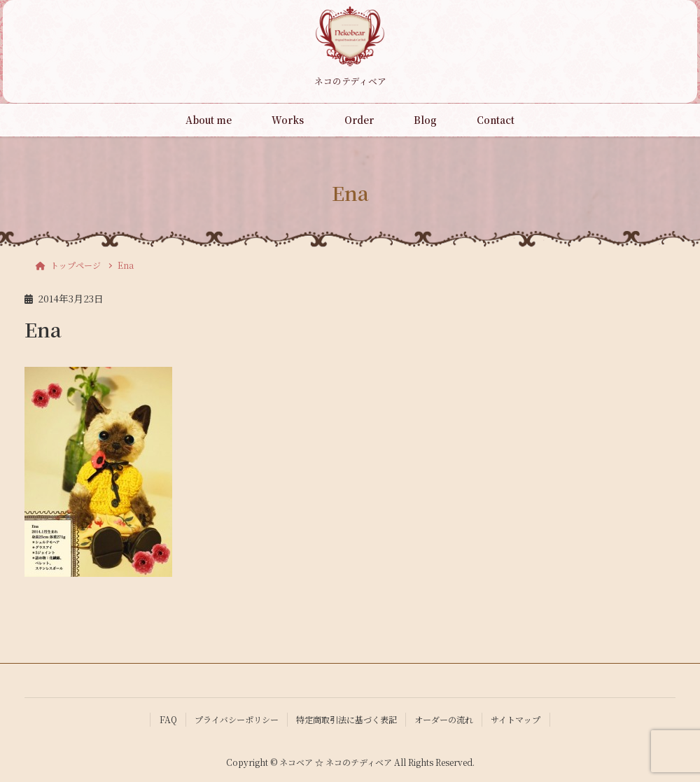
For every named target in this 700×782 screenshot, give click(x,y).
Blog (425, 120)
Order (359, 120)
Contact (496, 120)
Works (288, 120)
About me (209, 120)
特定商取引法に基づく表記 (346, 719)
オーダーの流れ (444, 719)
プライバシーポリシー (237, 719)
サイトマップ (516, 719)
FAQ (168, 719)
